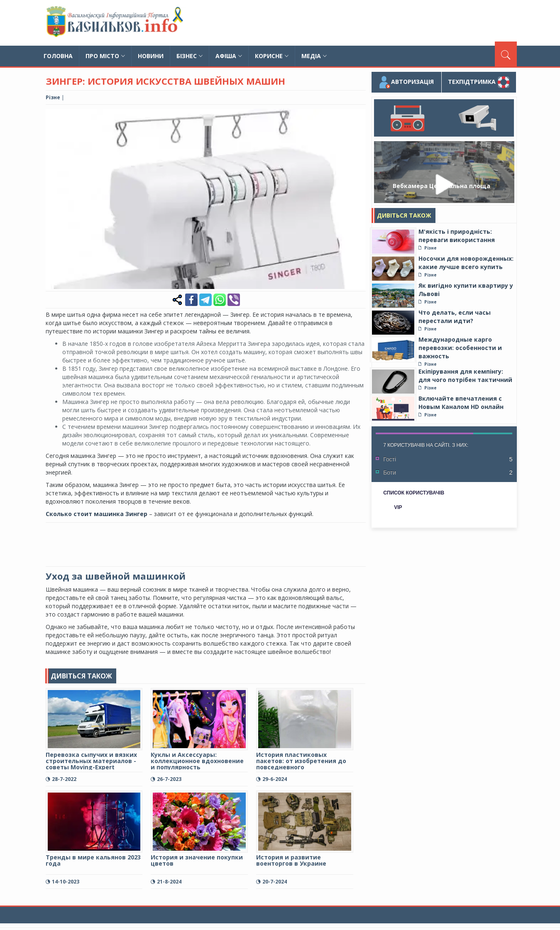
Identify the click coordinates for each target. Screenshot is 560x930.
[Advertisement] (366, 23)
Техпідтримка (479, 82)
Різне (53, 97)
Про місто (105, 56)
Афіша (229, 56)
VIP (398, 507)
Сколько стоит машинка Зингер (97, 514)
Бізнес (190, 56)
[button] (358, 116)
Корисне (272, 56)
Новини (151, 56)
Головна (58, 56)
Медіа (314, 56)
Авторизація (406, 82)
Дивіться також (404, 215)
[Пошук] (506, 54)
